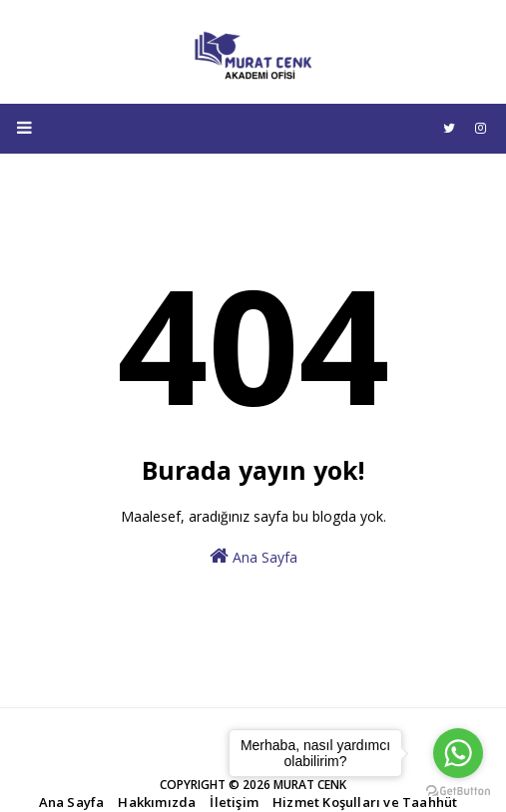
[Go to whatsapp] (458, 753)
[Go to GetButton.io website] (458, 792)
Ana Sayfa (253, 556)
